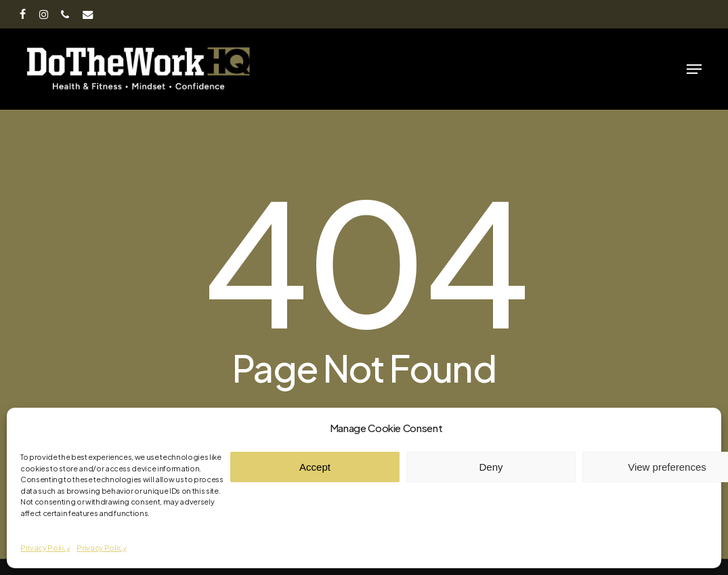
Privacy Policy (45, 548)
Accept (315, 467)
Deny (491, 467)
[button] (694, 69)
